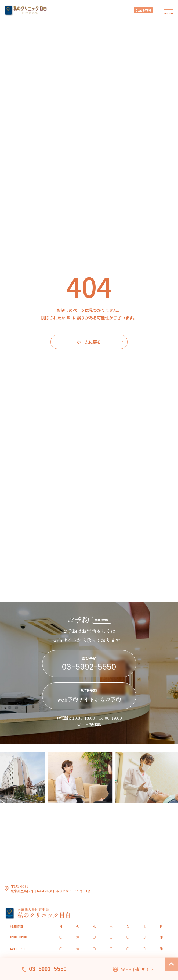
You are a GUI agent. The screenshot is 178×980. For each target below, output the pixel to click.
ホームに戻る (89, 342)
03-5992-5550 (48, 969)
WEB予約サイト (138, 969)
